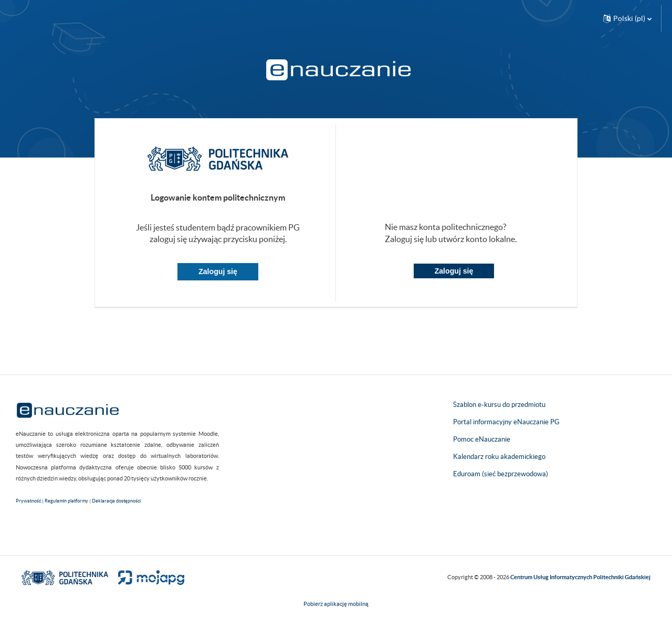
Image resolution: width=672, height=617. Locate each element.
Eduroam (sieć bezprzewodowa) (501, 474)
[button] (627, 18)
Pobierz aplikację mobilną (336, 604)
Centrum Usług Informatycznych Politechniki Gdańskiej (580, 577)
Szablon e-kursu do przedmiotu (499, 405)
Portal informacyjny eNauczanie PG (506, 422)
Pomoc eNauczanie (482, 439)
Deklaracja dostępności (116, 501)
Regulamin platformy (66, 501)
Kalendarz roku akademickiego (499, 457)
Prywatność (28, 501)
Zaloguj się (218, 271)
